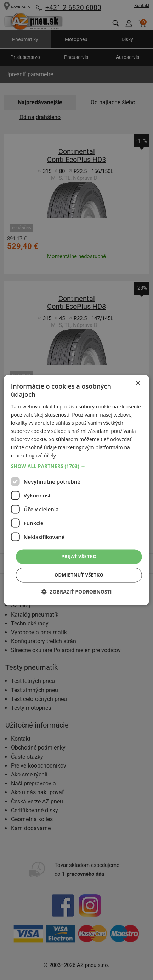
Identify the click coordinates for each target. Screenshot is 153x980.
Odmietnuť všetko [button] (79, 575)
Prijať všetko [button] (79, 557)
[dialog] (76, 490)
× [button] (138, 383)
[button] (76, 467)
